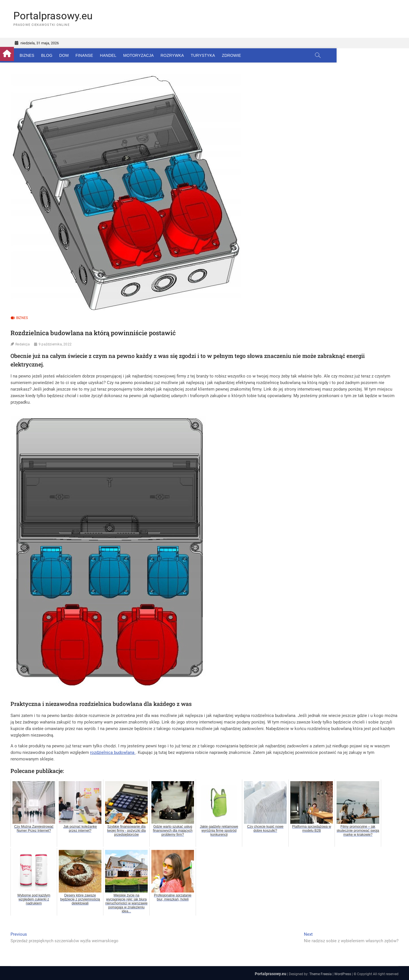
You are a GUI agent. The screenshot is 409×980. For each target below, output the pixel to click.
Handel (119, 55)
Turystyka (214, 55)
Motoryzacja (149, 55)
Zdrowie (242, 55)
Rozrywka (183, 55)
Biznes (37, 55)
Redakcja (23, 345)
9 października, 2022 (55, 345)
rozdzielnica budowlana (113, 752)
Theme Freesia (321, 974)
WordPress (343, 974)
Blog (57, 55)
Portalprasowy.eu (53, 16)
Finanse (95, 55)
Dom (74, 55)
